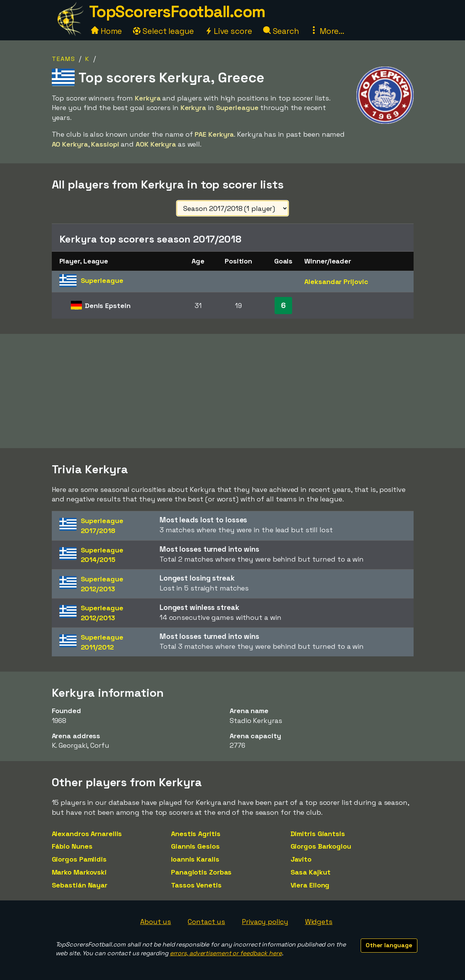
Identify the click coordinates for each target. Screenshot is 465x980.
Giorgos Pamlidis (79, 859)
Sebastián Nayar (80, 885)
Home (107, 31)
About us (156, 922)
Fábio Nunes (72, 846)
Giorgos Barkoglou (321, 846)
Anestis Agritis (196, 834)
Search (281, 31)
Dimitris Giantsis (318, 834)
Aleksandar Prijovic (336, 282)
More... (327, 31)
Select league (163, 31)
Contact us (206, 922)
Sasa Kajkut (311, 872)
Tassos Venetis (196, 885)
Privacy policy (265, 922)
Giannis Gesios (195, 846)
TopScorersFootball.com (177, 12)
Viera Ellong (310, 885)
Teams (64, 59)
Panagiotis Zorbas (201, 872)
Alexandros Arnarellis (87, 834)
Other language (389, 945)
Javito (301, 859)
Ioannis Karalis (195, 859)
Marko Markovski (79, 872)
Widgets (319, 922)
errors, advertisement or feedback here (226, 953)
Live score (229, 31)
